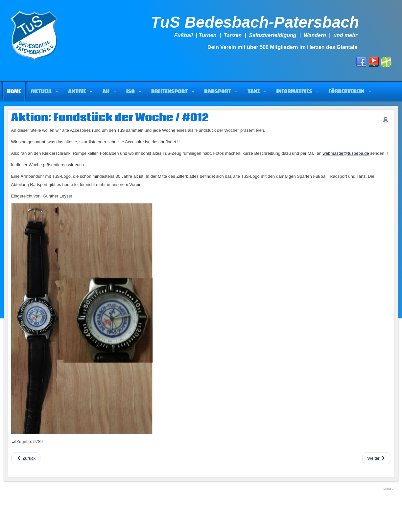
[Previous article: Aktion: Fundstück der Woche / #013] (26, 458)
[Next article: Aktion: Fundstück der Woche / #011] (377, 458)
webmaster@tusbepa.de (346, 153)
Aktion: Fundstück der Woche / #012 (110, 118)
